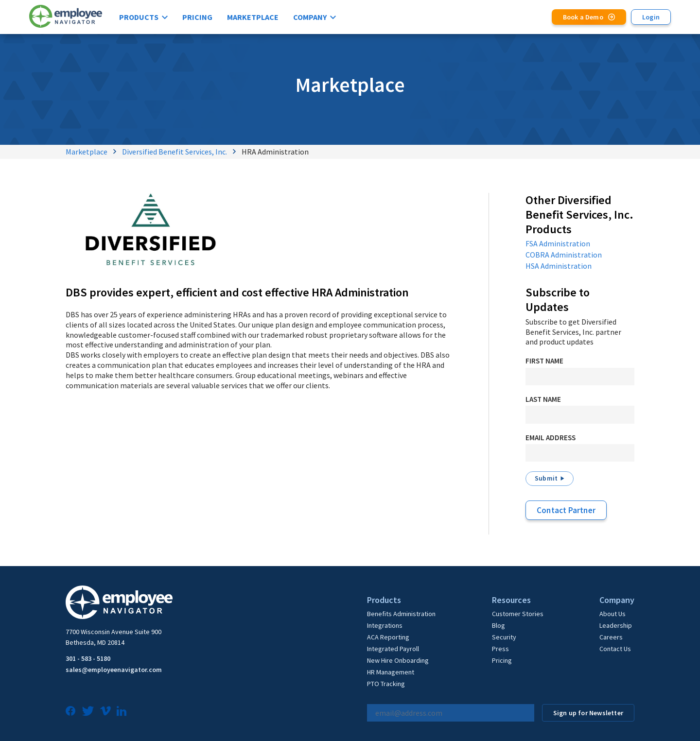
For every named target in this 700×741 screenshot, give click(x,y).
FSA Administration (558, 243)
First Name (544, 361)
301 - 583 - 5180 (88, 658)
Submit (546, 478)
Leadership (616, 625)
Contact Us (615, 649)
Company (310, 17)
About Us (612, 614)
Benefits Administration (401, 614)
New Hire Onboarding (398, 660)
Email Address (551, 438)
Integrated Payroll (393, 649)
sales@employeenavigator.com (114, 670)
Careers (611, 637)
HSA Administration (559, 266)
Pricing (197, 17)
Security (504, 637)
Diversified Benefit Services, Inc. (175, 152)
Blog (499, 625)
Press (500, 649)
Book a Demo (583, 17)
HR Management (391, 672)
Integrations (385, 625)
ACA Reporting (388, 637)
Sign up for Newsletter (588, 713)
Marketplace (253, 17)
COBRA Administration (564, 255)
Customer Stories (518, 614)
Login (651, 17)
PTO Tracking (386, 684)
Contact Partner (566, 510)
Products (139, 17)
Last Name (543, 399)
